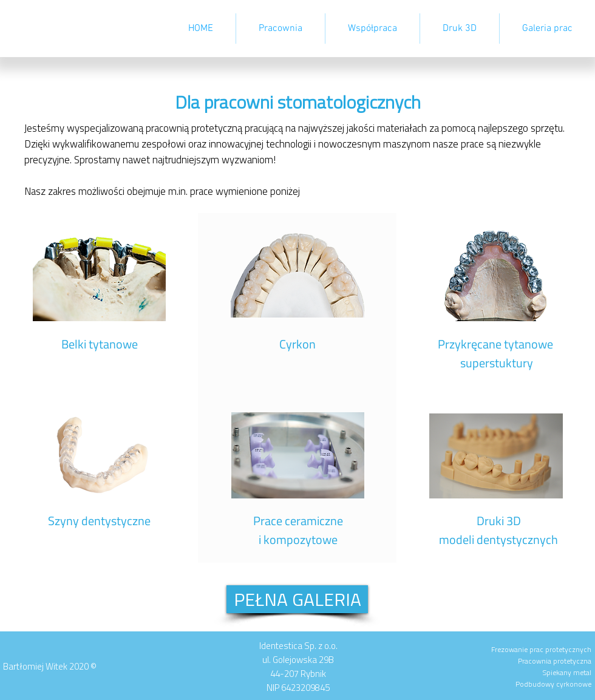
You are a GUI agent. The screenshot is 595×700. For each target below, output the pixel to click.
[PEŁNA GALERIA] (297, 599)
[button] (372, 29)
